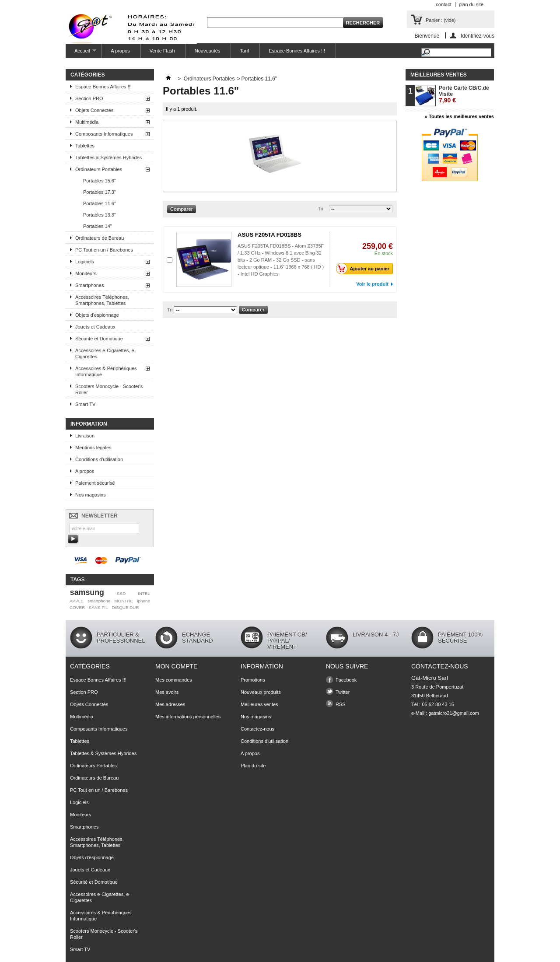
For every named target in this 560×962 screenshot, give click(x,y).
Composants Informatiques (104, 134)
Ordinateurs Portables (99, 169)
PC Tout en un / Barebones (104, 250)
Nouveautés (208, 51)
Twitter (343, 692)
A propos (120, 51)
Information (89, 424)
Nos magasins (91, 495)
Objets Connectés (94, 110)
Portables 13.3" (100, 215)
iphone (143, 601)
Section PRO (89, 98)
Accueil (81, 53)
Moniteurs (86, 273)
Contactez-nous (257, 729)
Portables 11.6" (100, 203)
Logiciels (85, 262)
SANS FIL (98, 607)
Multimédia (87, 122)
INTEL (144, 593)
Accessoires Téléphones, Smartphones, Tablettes (102, 300)
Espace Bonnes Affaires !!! (297, 51)
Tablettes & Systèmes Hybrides (108, 157)
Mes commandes (174, 680)
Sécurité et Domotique (99, 339)
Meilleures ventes (439, 75)
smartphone (99, 601)
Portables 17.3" (100, 192)
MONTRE (124, 601)
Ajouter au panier (365, 269)
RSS (341, 704)
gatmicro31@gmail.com (454, 713)
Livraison (85, 436)
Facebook (346, 680)
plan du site (471, 4)
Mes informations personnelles (188, 717)
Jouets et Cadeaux (95, 327)
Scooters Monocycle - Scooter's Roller (109, 389)
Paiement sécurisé (95, 483)
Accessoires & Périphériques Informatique (106, 371)
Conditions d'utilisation (99, 459)
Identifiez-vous (478, 36)
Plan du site (253, 766)
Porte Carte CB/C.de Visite (464, 94)
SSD (121, 593)
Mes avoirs (167, 692)
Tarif (244, 51)
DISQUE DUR (125, 607)
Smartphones (89, 285)
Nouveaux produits (261, 692)
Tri (321, 209)
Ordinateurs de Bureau (100, 238)
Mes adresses (170, 704)
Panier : (441, 20)
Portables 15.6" (100, 181)
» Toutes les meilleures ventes (459, 116)
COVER (77, 607)
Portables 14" (98, 226)
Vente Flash (162, 51)
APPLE (77, 601)
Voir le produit (372, 284)
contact (443, 4)
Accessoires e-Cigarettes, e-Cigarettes (105, 353)
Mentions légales (93, 448)
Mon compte (176, 666)
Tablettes (85, 146)
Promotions (253, 680)
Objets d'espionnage (97, 315)
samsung (87, 592)
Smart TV (85, 404)
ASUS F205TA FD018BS (269, 235)
